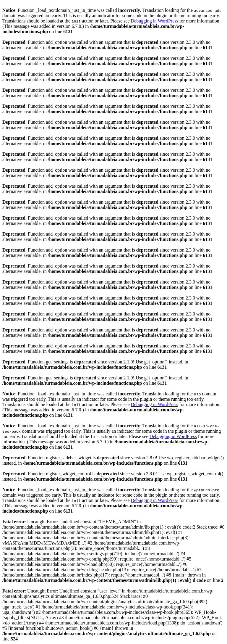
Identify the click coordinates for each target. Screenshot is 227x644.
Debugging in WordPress (155, 21)
